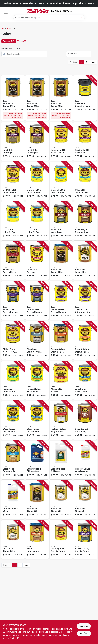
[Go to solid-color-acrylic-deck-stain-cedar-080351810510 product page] (13, 261)
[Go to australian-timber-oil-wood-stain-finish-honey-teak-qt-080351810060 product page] (85, 500)
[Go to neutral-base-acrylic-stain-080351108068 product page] (37, 301)
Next (93, 62)
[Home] (3, 29)
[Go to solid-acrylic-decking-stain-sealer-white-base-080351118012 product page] (85, 221)
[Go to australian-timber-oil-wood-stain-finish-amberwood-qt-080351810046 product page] (61, 500)
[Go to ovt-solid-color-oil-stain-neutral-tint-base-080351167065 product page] (13, 221)
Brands (10, 29)
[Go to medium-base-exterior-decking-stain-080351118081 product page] (61, 380)
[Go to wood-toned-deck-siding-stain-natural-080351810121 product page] (85, 380)
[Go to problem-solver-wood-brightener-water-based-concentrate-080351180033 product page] (13, 500)
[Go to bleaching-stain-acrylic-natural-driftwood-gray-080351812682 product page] (37, 340)
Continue (84, 626)
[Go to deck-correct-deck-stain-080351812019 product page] (85, 420)
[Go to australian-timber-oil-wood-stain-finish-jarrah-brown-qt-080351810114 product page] (13, 540)
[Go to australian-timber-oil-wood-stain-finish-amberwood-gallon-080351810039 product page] (37, 98)
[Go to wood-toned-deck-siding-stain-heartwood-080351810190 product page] (37, 420)
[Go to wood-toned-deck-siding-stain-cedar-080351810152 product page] (13, 420)
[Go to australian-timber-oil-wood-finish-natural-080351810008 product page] (13, 98)
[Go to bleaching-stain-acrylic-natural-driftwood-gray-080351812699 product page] (85, 98)
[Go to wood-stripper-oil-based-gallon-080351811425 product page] (61, 460)
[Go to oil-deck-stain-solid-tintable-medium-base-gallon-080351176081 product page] (13, 181)
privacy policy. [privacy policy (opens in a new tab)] (12, 635)
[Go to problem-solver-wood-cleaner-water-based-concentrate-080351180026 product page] (85, 460)
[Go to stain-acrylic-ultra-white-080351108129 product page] (85, 301)
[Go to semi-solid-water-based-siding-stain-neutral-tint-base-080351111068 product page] (61, 221)
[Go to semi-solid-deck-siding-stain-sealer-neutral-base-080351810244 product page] (13, 380)
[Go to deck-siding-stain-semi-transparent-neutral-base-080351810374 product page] (61, 340)
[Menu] (6, 13)
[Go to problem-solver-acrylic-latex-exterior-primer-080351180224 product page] (61, 420)
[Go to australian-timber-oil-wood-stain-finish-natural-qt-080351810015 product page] (37, 500)
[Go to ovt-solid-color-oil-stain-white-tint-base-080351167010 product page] (85, 181)
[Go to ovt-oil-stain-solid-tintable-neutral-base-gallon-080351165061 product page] (37, 181)
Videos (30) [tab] (22, 41)
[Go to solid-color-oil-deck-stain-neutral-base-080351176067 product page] (85, 141)
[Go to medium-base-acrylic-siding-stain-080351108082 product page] (61, 301)
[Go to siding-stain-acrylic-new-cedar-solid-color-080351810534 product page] (13, 340)
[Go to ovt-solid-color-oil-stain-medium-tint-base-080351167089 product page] (37, 221)
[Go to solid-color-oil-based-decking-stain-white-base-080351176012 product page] (61, 141)
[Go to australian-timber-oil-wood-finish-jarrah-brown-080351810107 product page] (85, 261)
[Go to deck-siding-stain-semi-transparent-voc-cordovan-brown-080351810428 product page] (85, 340)
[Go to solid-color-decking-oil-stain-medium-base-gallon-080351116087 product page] (37, 141)
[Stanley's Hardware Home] (38, 11)
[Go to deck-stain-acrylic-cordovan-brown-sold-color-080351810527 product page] (37, 261)
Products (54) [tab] (9, 41)
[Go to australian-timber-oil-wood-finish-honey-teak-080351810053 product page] (61, 261)
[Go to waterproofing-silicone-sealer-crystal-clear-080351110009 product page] (37, 460)
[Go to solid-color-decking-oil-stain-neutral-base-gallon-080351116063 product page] (13, 141)
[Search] (82, 17)
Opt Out (84, 633)
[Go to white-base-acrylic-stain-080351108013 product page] (13, 301)
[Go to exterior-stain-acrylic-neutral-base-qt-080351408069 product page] (85, 540)
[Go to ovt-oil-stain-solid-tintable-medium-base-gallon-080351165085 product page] (61, 181)
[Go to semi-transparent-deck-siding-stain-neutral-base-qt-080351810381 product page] (37, 540)
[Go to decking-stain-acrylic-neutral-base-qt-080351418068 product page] (61, 540)
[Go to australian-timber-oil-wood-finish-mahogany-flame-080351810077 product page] (61, 98)
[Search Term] (49, 18)
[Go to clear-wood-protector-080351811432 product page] (13, 460)
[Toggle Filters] (95, 54)
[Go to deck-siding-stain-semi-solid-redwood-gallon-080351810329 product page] (37, 380)
